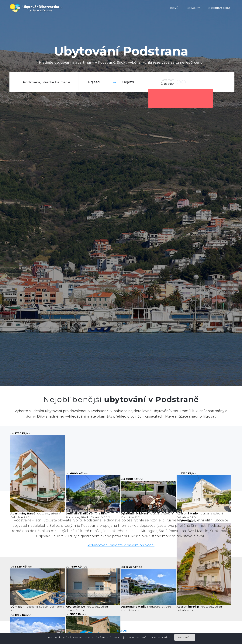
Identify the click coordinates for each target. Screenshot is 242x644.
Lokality (193, 8)
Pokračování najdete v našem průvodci (121, 545)
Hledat (213, 82)
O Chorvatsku (219, 8)
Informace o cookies (156, 637)
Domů (174, 8)
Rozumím (185, 637)
